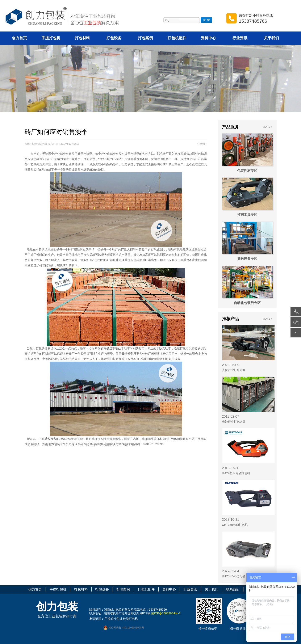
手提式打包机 (113, 619)
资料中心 (208, 38)
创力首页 (19, 38)
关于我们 (271, 38)
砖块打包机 (130, 619)
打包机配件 (177, 38)
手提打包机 (51, 38)
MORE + (267, 127)
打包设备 (114, 38)
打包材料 (82, 38)
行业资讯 (240, 38)
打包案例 (145, 38)
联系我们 (233, 589)
